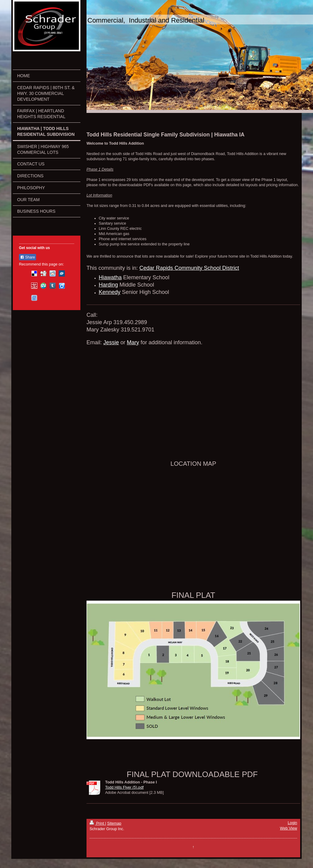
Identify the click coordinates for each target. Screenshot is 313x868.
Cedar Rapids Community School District (189, 268)
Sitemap (114, 823)
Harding (108, 285)
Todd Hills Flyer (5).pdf (124, 787)
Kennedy (110, 292)
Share (28, 257)
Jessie (111, 342)
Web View (289, 828)
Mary (133, 342)
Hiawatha (110, 277)
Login (292, 823)
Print (97, 823)
